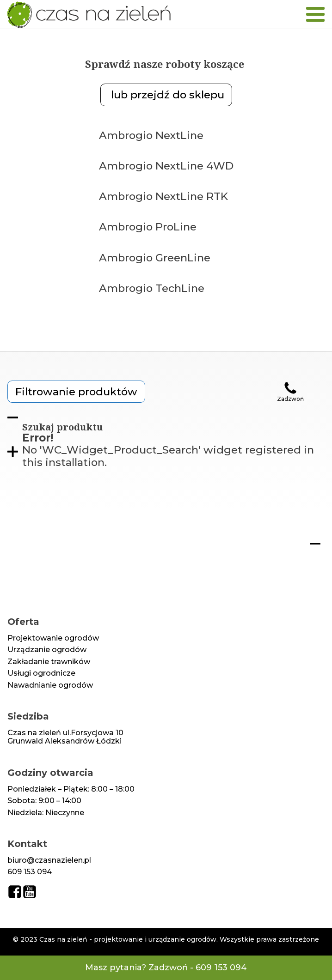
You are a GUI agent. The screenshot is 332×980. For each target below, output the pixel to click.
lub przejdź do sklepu (166, 95)
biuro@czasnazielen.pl (49, 860)
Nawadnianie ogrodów (50, 685)
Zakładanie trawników (49, 662)
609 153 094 (30, 872)
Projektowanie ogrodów (53, 638)
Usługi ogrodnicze (41, 673)
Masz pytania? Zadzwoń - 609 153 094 (166, 968)
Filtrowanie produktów (76, 392)
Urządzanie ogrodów (47, 650)
